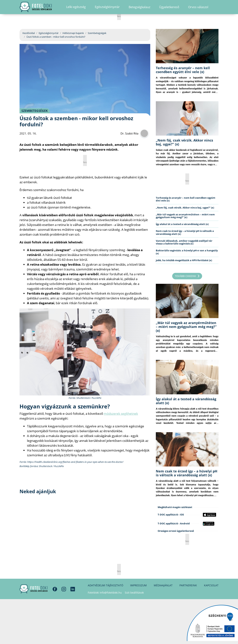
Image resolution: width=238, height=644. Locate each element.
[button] (217, 10)
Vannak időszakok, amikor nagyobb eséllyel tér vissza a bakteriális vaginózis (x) (184, 242)
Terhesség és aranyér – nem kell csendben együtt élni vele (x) (183, 70)
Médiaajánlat (163, 585)
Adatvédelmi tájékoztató (106, 585)
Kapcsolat (211, 585)
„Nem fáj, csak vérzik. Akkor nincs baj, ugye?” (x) (184, 142)
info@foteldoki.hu (111, 593)
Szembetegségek (97, 33)
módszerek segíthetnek (121, 414)
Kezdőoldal (29, 33)
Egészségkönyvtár (49, 33)
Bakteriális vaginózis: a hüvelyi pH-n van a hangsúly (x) (187, 252)
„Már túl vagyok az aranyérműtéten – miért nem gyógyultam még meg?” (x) (185, 216)
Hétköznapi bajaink (73, 33)
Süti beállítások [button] (134, 593)
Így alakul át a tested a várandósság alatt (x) (182, 224)
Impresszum (138, 585)
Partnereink (188, 585)
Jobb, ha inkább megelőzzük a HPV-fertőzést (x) (184, 260)
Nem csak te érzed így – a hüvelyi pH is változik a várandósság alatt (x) (185, 232)
